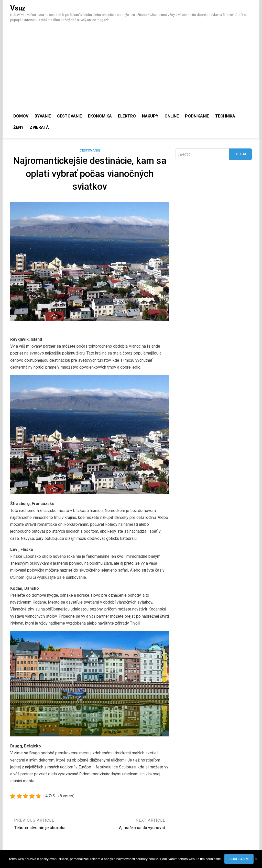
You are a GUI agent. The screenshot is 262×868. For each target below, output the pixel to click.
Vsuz (18, 8)
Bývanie (43, 116)
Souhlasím (239, 859)
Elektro (127, 116)
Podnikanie (197, 116)
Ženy (18, 127)
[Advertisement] (131, 63)
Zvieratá (39, 127)
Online (172, 116)
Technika (225, 116)
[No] (256, 859)
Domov (21, 116)
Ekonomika (100, 116)
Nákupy (150, 116)
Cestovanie (69, 116)
